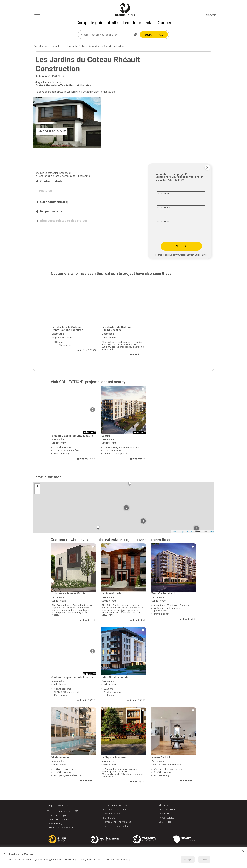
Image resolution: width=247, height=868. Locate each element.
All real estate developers (60, 828)
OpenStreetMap (187, 532)
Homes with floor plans (115, 809)
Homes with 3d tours (113, 814)
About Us (163, 805)
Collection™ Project (57, 815)
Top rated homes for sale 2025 (63, 811)
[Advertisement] (88, 158)
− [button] (37, 492)
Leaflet (175, 532)
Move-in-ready (55, 824)
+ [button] (37, 486)
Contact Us (164, 814)
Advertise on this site (169, 809)
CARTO (210, 532)
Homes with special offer (116, 826)
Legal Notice (165, 822)
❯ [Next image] (93, 410)
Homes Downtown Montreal (117, 822)
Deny (204, 859)
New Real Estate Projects (60, 819)
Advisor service (167, 818)
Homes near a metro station (117, 805)
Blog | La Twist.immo (58, 805)
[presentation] (179, 233)
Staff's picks (109, 818)
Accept (188, 859)
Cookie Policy (122, 859)
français (211, 15)
